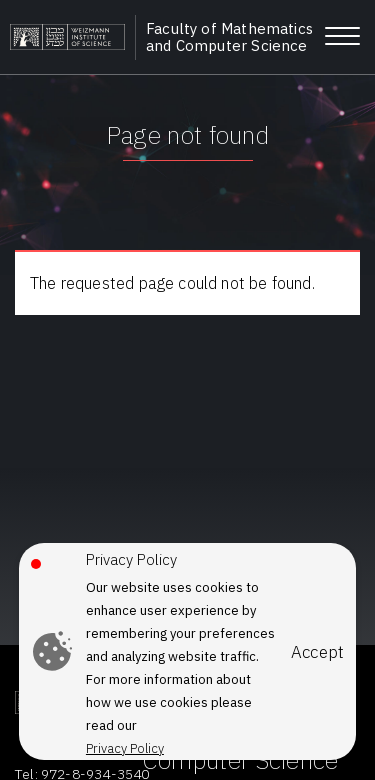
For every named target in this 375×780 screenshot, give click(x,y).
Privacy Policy (125, 748)
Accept (317, 652)
